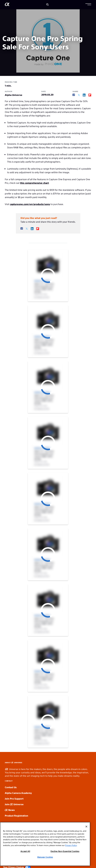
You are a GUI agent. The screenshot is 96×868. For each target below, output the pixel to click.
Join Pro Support (14, 799)
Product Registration (16, 816)
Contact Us (11, 787)
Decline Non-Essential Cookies (65, 851)
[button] (88, 5)
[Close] (86, 827)
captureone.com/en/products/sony (30, 204)
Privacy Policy (71, 845)
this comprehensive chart (34, 183)
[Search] (47, 5)
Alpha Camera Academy (18, 793)
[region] (45, 844)
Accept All (25, 851)
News (10, 810)
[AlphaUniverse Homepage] (7, 5)
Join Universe (14, 804)
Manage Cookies (45, 857)
